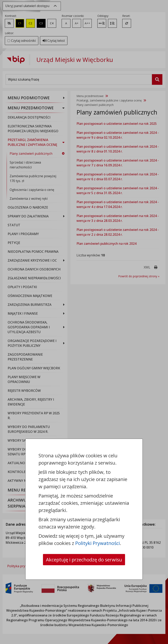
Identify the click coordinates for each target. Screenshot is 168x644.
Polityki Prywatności (98, 543)
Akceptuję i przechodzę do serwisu (84, 560)
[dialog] (84, 322)
